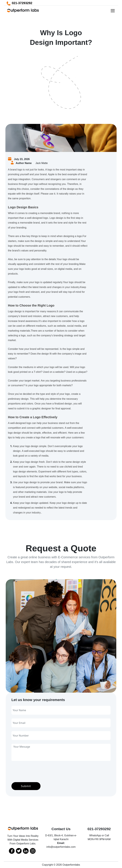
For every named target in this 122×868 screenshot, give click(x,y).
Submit (26, 786)
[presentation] (36, 771)
